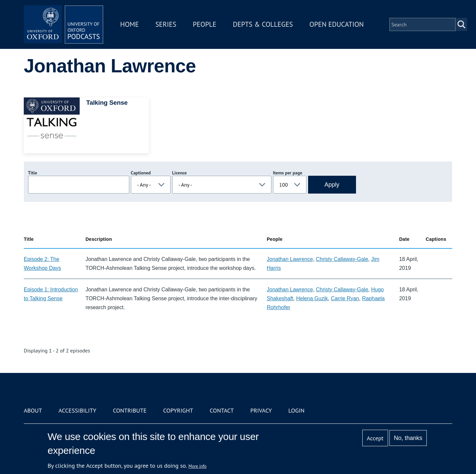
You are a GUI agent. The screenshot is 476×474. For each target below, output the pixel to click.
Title (33, 173)
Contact (222, 410)
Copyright (178, 410)
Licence (179, 173)
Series (166, 24)
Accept (375, 438)
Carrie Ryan (345, 298)
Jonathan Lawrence (290, 259)
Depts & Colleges (263, 24)
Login (296, 410)
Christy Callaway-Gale (342, 259)
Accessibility (77, 410)
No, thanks (408, 438)
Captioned (141, 173)
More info (198, 466)
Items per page (288, 173)
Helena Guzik (312, 298)
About (33, 410)
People (204, 24)
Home (130, 24)
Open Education (337, 24)
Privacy (261, 410)
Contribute (130, 410)
